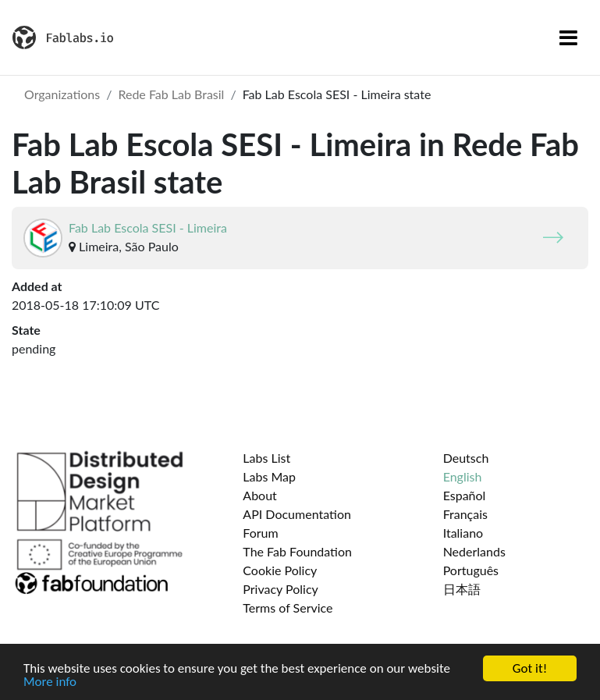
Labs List (266, 458)
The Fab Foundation (297, 551)
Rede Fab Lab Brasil (171, 94)
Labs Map (269, 476)
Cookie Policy (280, 570)
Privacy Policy (280, 589)
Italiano (463, 533)
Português (471, 570)
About (260, 495)
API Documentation (297, 514)
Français (465, 514)
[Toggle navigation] (568, 37)
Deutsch (466, 458)
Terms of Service (288, 608)
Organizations (62, 94)
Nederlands (474, 551)
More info (50, 682)
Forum (260, 533)
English (463, 476)
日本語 (462, 589)
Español (465, 495)
